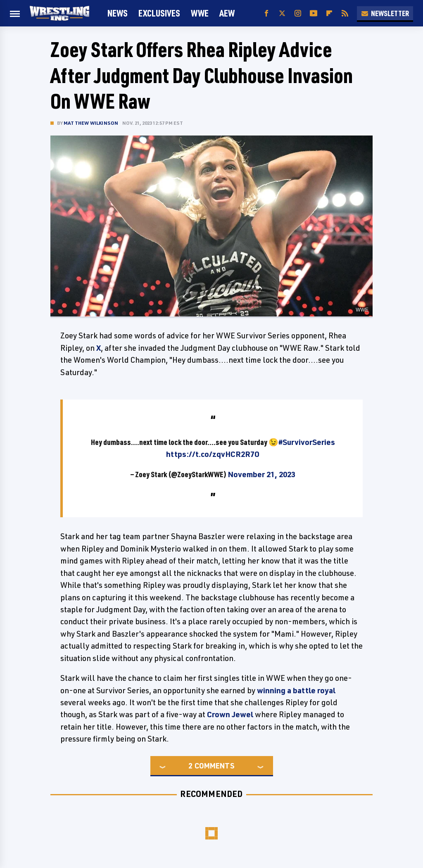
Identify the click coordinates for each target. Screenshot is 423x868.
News (118, 13)
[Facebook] (266, 13)
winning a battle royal (296, 690)
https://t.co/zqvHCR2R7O (213, 454)
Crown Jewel (230, 714)
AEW (227, 13)
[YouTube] (314, 13)
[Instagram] (298, 13)
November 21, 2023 (261, 474)
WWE (200, 13)
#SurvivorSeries (307, 442)
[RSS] (345, 13)
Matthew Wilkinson (91, 123)
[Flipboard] (329, 13)
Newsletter (385, 13)
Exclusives (159, 13)
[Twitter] (282, 13)
